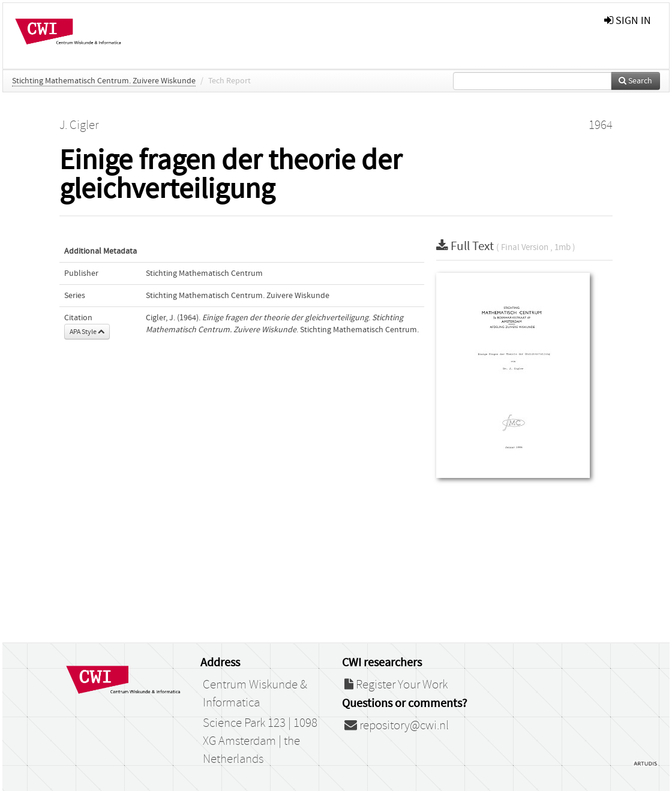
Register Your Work (396, 685)
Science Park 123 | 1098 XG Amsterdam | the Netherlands (260, 741)
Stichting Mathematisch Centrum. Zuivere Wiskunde (104, 81)
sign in (628, 21)
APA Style (87, 332)
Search (635, 81)
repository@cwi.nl (397, 726)
